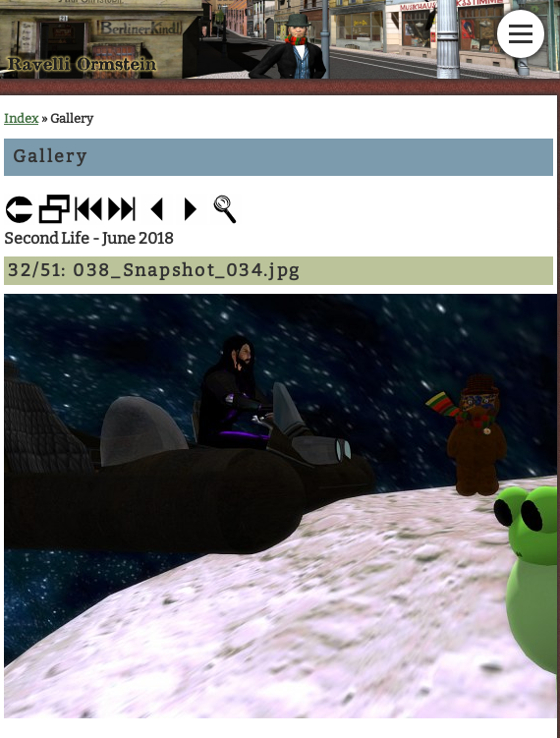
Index (21, 118)
